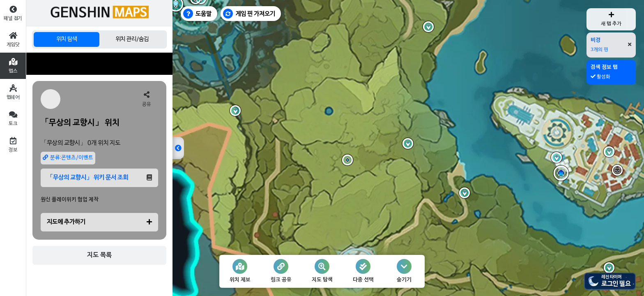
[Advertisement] (99, 64)
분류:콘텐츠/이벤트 (68, 158)
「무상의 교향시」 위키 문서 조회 (99, 178)
